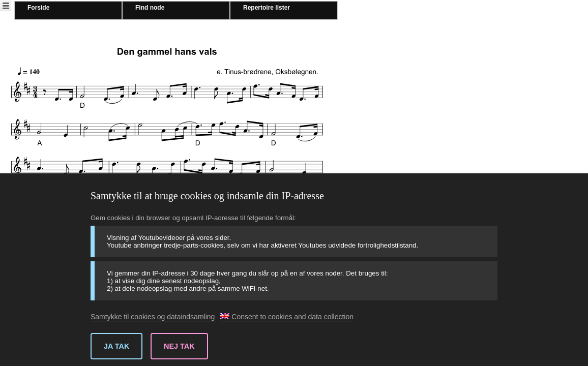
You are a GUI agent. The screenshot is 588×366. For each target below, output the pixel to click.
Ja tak (116, 346)
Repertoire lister (267, 8)
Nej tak (179, 346)
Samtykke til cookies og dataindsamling (153, 317)
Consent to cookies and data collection (287, 317)
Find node (150, 8)
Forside (38, 8)
